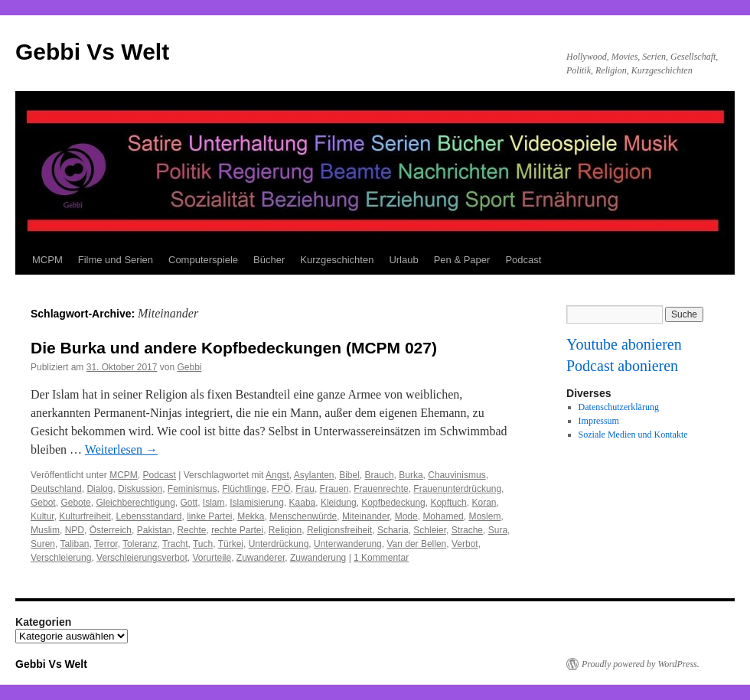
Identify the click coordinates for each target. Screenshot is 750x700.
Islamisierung (257, 503)
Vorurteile (212, 558)
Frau (305, 489)
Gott (189, 503)
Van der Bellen (416, 544)
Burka (411, 475)
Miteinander (366, 516)
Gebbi (189, 367)
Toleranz (140, 544)
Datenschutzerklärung (619, 407)
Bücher (269, 260)
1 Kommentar (381, 558)
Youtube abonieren (624, 344)
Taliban (74, 544)
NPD (75, 530)
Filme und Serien (116, 260)
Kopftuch (448, 503)
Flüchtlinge (244, 489)
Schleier (430, 530)
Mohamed (443, 516)
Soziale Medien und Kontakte (633, 435)
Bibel (349, 475)
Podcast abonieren (622, 366)
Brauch (380, 475)
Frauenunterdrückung (457, 489)
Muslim (45, 530)
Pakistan (155, 530)
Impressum (599, 421)
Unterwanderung (348, 544)
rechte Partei (237, 530)
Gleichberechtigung (135, 503)
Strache (467, 530)
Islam (214, 503)
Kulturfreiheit (85, 516)
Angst (277, 475)
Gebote (75, 503)
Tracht (175, 544)
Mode (406, 516)
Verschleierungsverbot (142, 558)
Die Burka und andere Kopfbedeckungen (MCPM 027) (234, 348)
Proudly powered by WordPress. (641, 664)
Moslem (484, 516)
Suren (43, 544)
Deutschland (56, 489)
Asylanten (314, 475)
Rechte (191, 530)
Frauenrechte (381, 489)
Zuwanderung (318, 558)
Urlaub (403, 260)
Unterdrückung (279, 544)
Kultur (42, 516)
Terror (106, 544)
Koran (484, 503)
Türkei (231, 544)
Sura (498, 530)
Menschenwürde (303, 516)
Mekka (251, 516)
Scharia (393, 530)
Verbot (465, 544)
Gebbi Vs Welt (92, 52)
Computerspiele (203, 260)
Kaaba (303, 503)
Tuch (203, 544)
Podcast (523, 260)
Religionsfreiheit (339, 530)
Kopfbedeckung (393, 503)
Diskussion (140, 489)
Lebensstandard (148, 516)
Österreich (111, 530)
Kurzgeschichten (337, 260)
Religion (285, 530)
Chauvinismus (457, 475)
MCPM (47, 260)
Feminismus (192, 489)
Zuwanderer (261, 558)
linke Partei (209, 516)
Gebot (43, 503)
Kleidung (339, 503)
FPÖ (281, 489)
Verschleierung (61, 558)
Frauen (334, 489)
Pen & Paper (462, 260)
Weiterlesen (121, 449)
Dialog (99, 489)
